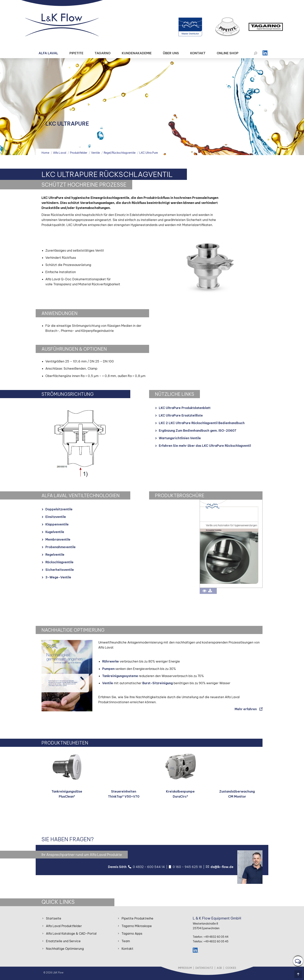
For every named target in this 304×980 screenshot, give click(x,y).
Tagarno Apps (132, 933)
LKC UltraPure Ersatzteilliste (181, 415)
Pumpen (108, 669)
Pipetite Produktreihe (137, 918)
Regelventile (55, 555)
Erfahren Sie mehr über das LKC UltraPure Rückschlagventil (205, 446)
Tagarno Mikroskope (137, 926)
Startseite (54, 918)
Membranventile (58, 539)
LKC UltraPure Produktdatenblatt (185, 408)
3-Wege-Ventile (58, 577)
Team (126, 941)
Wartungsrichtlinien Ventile (180, 438)
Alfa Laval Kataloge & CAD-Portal (71, 933)
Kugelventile (55, 532)
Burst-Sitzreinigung (158, 683)
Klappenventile (57, 524)
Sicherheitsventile (60, 570)
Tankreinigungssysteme (120, 676)
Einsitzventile (56, 517)
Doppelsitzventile (59, 509)
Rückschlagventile (59, 562)
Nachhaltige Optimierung (65, 949)
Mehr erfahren (246, 709)
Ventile (108, 683)
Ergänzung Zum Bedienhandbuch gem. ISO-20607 (198, 430)
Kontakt (127, 949)
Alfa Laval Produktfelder (64, 926)
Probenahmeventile (60, 547)
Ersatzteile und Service (63, 941)
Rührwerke (111, 661)
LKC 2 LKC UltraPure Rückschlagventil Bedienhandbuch (202, 423)
